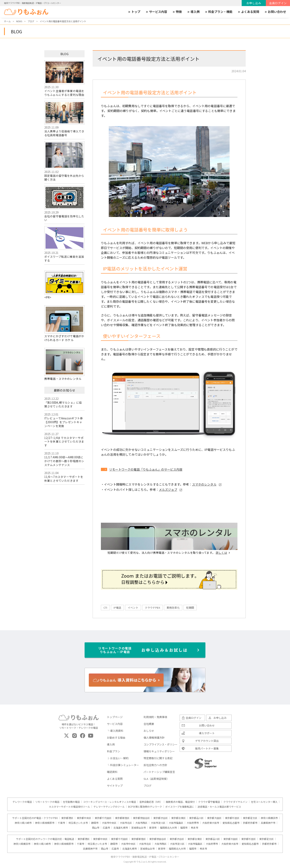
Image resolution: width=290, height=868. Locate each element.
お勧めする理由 (116, 738)
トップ (134, 12)
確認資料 (112, 772)
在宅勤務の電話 (71, 802)
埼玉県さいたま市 (78, 823)
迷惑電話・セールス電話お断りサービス (219, 807)
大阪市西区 (141, 823)
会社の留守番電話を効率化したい (64, 204)
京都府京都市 (250, 823)
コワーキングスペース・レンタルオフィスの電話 (110, 802)
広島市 (106, 828)
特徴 (177, 12)
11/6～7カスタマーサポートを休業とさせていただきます (64, 479)
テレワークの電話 (22, 802)
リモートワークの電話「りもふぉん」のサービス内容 (146, 469)
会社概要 (149, 724)
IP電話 (117, 608)
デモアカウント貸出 (207, 741)
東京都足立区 (250, 818)
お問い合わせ (275, 12)
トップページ (115, 717)
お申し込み (254, 3)
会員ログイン (278, 3)
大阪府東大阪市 (211, 823)
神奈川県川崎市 (23, 823)
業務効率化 (173, 608)
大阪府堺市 (193, 823)
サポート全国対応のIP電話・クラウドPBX (35, 818)
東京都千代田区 (103, 818)
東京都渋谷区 (161, 818)
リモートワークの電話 (47, 802)
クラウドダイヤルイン (235, 802)
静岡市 (95, 823)
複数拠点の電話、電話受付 (180, 802)
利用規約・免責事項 (155, 717)
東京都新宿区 (122, 818)
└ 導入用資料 (115, 731)
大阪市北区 (126, 823)
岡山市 (96, 828)
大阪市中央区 (109, 823)
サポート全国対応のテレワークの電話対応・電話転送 (45, 839)
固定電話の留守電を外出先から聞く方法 (64, 161)
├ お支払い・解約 (118, 758)
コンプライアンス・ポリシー (161, 744)
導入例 (193, 12)
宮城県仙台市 (139, 828)
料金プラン (113, 751)
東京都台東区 (178, 818)
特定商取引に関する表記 (158, 758)
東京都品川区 (196, 818)
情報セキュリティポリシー (159, 751)
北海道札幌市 (121, 828)
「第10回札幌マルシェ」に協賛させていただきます (63, 404)
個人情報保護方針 (154, 738)
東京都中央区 (84, 818)
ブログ (148, 786)
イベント (133, 608)
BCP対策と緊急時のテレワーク (145, 807)
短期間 (190, 608)
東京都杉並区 (232, 818)
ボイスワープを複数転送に (180, 807)
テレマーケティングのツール (109, 807)
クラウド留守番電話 (209, 802)
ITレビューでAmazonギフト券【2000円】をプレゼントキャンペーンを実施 (64, 422)
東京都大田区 (214, 818)
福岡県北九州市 (168, 828)
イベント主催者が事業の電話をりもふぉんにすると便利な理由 (64, 79)
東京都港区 (67, 818)
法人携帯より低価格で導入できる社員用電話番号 (64, 119)
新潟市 (153, 828)
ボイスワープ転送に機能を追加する (64, 244)
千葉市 (61, 823)
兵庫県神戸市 (268, 823)
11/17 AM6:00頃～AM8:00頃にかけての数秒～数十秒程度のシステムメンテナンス (64, 461)
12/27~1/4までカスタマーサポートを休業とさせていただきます (64, 442)
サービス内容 (156, 12)
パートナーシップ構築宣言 (159, 772)
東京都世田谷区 (141, 818)
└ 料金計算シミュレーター (123, 765)
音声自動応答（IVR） (151, 802)
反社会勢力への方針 (155, 765)
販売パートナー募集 (207, 748)
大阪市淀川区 (158, 823)
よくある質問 (248, 12)
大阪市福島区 (176, 823)
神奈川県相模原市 (45, 823)
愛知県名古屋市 (231, 823)
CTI (105, 608)
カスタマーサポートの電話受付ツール (69, 807)
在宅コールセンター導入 (264, 802)
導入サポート (207, 733)
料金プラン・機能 (219, 12)
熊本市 (195, 828)
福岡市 (184, 828)
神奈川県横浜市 (269, 818)
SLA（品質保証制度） (156, 779)
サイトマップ (115, 786)
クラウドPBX (152, 608)
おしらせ (149, 731)
